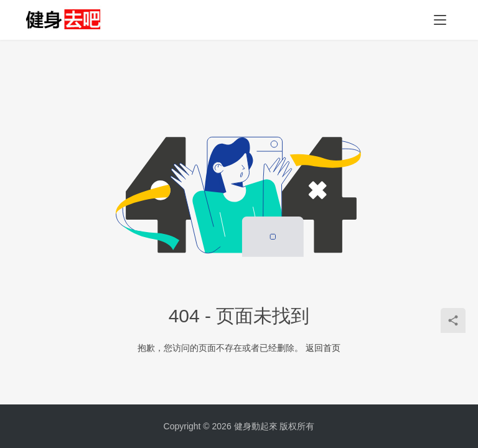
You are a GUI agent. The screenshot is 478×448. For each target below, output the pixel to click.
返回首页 (323, 348)
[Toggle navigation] (440, 20)
